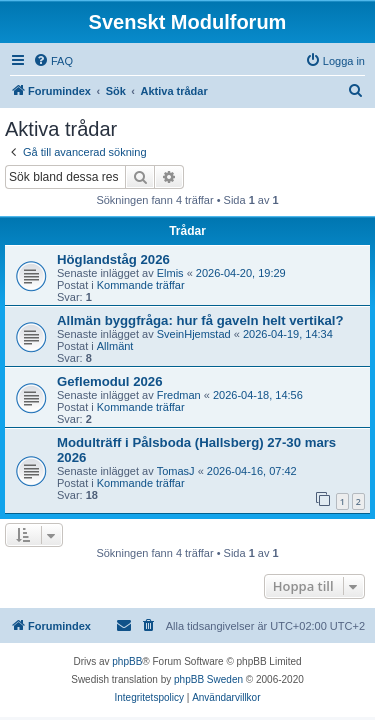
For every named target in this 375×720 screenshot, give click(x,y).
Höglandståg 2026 (113, 259)
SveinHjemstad (194, 334)
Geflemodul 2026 (110, 381)
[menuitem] (53, 61)
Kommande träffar (141, 285)
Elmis (170, 273)
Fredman (179, 395)
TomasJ (176, 471)
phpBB (127, 661)
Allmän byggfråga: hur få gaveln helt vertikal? (200, 320)
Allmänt (115, 346)
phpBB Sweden (208, 679)
